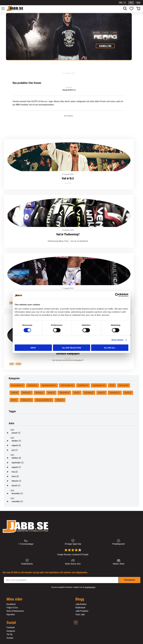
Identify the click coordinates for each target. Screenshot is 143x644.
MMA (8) (15, 393)
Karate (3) (51, 393)
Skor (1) (14, 400)
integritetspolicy (90, 587)
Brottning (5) (27, 393)
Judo (18, 364)
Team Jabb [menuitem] (80, 615)
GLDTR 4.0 (36, 101)
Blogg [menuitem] (80, 599)
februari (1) (16, 481)
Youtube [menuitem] (10, 638)
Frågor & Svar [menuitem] (12, 608)
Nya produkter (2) (17, 385)
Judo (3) (77, 393)
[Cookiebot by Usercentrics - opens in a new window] (117, 295)
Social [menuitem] (11, 623)
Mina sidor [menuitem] (15, 599)
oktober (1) (16, 441)
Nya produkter (69, 116)
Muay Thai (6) (124, 385)
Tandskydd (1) (32, 385)
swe (131, 3)
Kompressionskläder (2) (44, 400)
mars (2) (15, 476)
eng (138, 3)
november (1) (17, 501)
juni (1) (15, 450)
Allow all (110, 348)
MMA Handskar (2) (67, 385)
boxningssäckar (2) (99, 385)
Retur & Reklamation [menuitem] (15, 611)
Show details (117, 340)
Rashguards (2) (26, 400)
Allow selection (72, 348)
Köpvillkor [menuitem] (11, 615)
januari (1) (16, 433)
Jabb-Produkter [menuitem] (82, 611)
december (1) (17, 493)
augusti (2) (16, 445)
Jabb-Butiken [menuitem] (81, 604)
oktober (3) (16, 458)
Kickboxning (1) (115, 393)
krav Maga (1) (89, 393)
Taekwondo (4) (64, 393)
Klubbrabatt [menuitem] (80, 608)
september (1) (18, 463)
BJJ (12, 364)
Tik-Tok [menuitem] (9, 634)
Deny (33, 348)
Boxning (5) (39, 393)
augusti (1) (16, 467)
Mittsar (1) (60, 400)
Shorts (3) (128, 393)
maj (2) (15, 472)
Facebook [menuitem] (11, 628)
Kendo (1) (101, 393)
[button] (4, 9)
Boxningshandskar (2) (49, 385)
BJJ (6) (112, 385)
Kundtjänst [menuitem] (11, 604)
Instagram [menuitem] (11, 631)
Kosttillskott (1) (83, 385)
